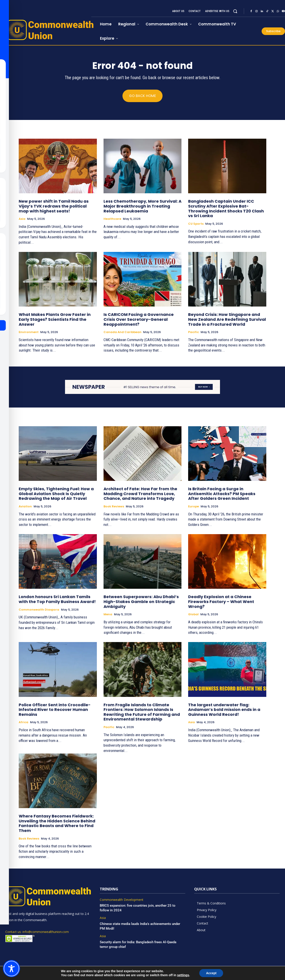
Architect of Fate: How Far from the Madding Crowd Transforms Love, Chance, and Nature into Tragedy (140, 494)
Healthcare (112, 219)
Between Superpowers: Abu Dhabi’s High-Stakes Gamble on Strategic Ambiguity (141, 602)
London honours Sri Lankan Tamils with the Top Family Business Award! (57, 599)
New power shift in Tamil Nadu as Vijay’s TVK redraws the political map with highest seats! (54, 206)
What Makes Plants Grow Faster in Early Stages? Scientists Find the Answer (55, 319)
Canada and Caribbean (122, 332)
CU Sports (196, 224)
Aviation (25, 507)
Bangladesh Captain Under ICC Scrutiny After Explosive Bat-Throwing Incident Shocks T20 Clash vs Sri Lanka (226, 209)
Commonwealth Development (122, 900)
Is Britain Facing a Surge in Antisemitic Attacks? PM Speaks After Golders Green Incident (222, 494)
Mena (108, 615)
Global (193, 615)
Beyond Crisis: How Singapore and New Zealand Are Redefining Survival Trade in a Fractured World (227, 319)
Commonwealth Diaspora (39, 610)
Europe (193, 507)
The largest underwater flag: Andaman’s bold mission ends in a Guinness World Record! (224, 710)
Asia (22, 219)
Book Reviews (114, 507)
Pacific (193, 332)
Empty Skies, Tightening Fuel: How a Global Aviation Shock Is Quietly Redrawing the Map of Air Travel (56, 494)
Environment (29, 332)
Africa (23, 723)
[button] (235, 11)
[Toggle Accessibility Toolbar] (11, 969)
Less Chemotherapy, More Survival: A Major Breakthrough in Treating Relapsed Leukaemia (142, 206)
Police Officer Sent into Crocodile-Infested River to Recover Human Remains (55, 710)
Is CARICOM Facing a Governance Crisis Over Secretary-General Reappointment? (139, 319)
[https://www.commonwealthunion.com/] (46, 30)
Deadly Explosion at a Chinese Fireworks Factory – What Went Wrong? (221, 602)
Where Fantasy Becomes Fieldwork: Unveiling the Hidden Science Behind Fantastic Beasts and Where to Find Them (57, 824)
